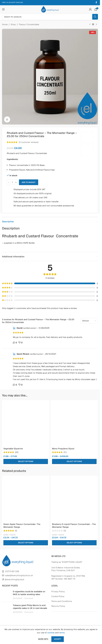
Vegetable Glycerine (13, 449)
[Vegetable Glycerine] (26, 424)
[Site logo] (50, 9)
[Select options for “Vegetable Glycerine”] (26, 461)
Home (5, 24)
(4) (16, 531)
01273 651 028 (12, 571)
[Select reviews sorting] (89, 321)
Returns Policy (58, 606)
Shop (13, 24)
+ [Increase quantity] (16, 182)
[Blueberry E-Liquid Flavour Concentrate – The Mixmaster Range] (74, 499)
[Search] (50, 17)
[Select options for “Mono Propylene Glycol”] (74, 461)
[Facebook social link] (96, 3)
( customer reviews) (29, 142)
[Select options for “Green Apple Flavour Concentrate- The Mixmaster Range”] (26, 543)
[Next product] (96, 24)
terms (62, 633)
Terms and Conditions (62, 601)
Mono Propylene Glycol (63, 449)
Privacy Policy (58, 591)
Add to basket (29, 182)
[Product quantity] (12, 182)
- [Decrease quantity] (8, 182)
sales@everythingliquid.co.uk (19, 575)
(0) (65, 531)
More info (43, 639)
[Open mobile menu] (3, 9)
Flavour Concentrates (29, 24)
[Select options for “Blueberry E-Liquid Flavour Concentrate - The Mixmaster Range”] (74, 543)
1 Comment (28, 598)
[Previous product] (90, 24)
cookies (51, 633)
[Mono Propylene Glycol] (74, 424)
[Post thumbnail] (6, 595)
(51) (65, 452)
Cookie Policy (58, 596)
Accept (58, 639)
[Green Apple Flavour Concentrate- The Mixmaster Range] (26, 499)
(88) (17, 452)
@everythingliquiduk (14, 579)
